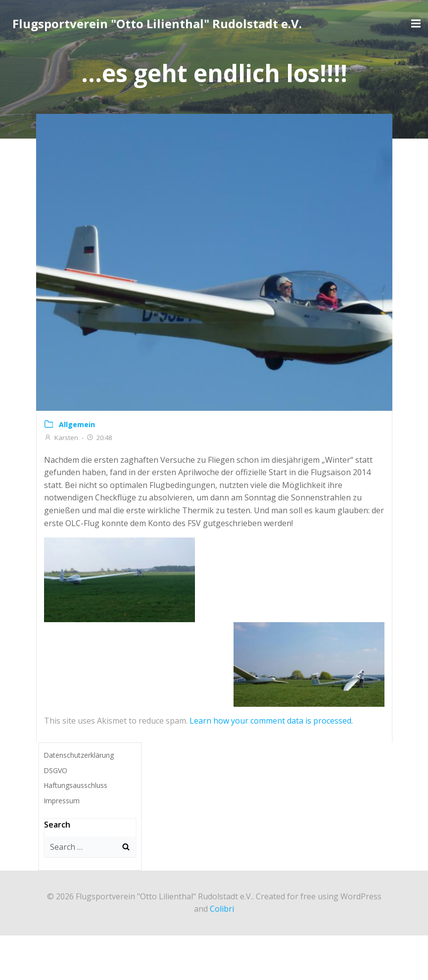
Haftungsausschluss (75, 785)
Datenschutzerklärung (79, 755)
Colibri (222, 909)
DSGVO (55, 770)
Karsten (61, 438)
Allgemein (77, 424)
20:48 (99, 438)
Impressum (62, 801)
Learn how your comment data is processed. (271, 721)
